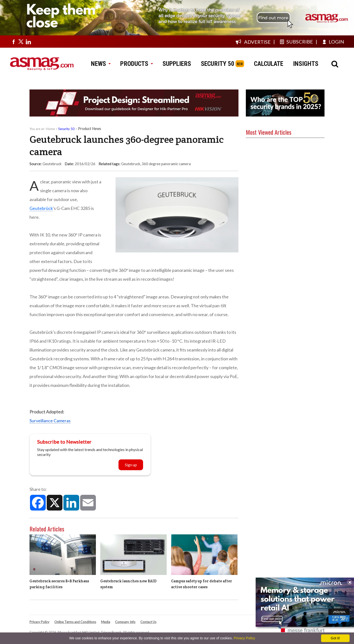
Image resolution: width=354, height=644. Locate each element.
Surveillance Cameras (50, 421)
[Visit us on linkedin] (28, 42)
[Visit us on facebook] (14, 42)
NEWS (101, 64)
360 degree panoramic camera (166, 164)
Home (51, 129)
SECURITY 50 (218, 64)
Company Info (125, 622)
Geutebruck (131, 164)
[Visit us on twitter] (21, 42)
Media (106, 622)
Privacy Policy (39, 622)
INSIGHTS (306, 64)
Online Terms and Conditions (75, 622)
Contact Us (148, 622)
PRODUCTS (136, 64)
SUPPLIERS (177, 64)
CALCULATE (269, 64)
